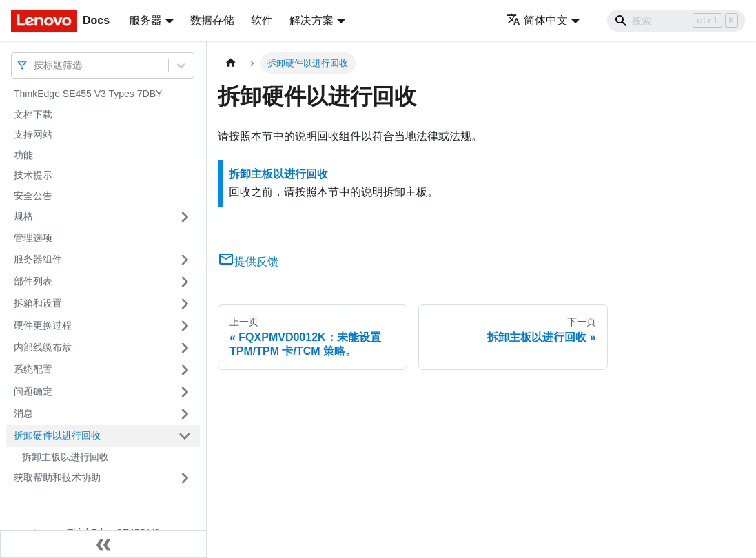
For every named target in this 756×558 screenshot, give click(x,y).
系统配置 (33, 369)
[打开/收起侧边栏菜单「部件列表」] (185, 282)
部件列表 (33, 281)
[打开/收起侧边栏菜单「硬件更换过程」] (185, 326)
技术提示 (33, 175)
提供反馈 (248, 261)
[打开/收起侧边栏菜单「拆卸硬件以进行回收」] (185, 436)
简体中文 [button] (537, 20)
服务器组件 (38, 259)
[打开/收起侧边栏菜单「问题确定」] (185, 392)
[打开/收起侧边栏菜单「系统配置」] (185, 370)
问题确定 (33, 391)
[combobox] (35, 65)
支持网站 (33, 134)
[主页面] (231, 63)
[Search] (676, 21)
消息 (23, 413)
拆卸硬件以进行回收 (57, 435)
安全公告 (33, 196)
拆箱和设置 (38, 303)
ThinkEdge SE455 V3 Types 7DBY (88, 94)
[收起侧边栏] (103, 544)
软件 (262, 20)
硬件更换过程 (43, 325)
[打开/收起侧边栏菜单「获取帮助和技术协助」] (185, 478)
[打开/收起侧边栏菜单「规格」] (185, 217)
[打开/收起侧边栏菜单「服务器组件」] (185, 260)
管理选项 (33, 238)
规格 (23, 216)
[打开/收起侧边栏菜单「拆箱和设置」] (185, 304)
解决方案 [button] (311, 20)
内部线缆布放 (43, 347)
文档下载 (33, 114)
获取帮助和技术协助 (57, 477)
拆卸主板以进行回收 (65, 457)
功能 (23, 155)
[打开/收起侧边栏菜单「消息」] (185, 414)
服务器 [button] (145, 20)
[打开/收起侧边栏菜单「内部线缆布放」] (185, 348)
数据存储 (212, 20)
